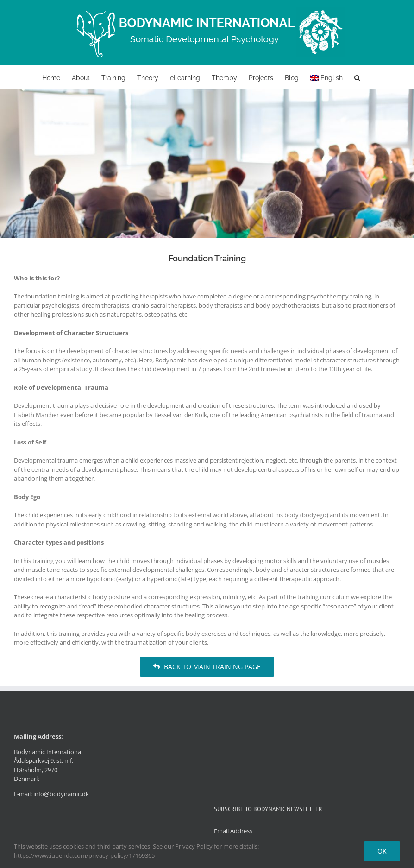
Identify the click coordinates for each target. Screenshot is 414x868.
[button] (357, 77)
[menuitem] (326, 77)
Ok (382, 851)
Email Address (233, 831)
